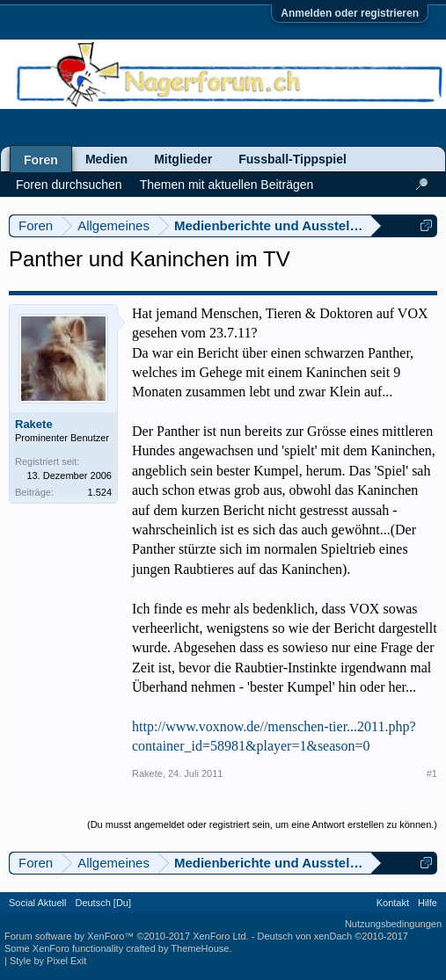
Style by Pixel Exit (48, 961)
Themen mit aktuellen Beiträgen (227, 185)
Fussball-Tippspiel (292, 159)
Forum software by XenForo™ (127, 936)
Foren (41, 160)
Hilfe (428, 903)
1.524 (99, 492)
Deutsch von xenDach (333, 936)
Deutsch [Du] (103, 903)
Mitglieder (183, 159)
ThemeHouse (200, 948)
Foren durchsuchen (69, 185)
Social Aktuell (37, 903)
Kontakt (393, 903)
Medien (106, 159)
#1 (432, 773)
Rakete (34, 424)
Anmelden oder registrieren (350, 13)
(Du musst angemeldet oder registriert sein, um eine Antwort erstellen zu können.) (262, 824)
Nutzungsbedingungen (393, 924)
